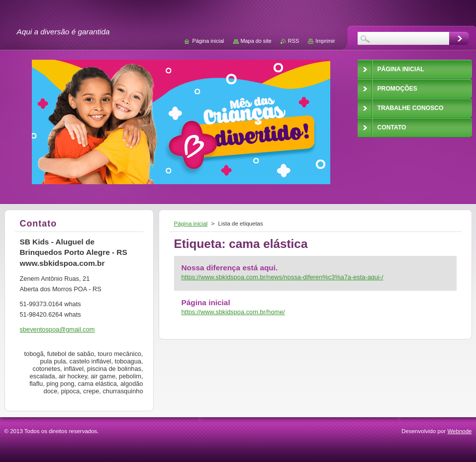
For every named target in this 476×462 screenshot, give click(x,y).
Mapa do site (256, 41)
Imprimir (325, 41)
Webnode (459, 431)
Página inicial (191, 224)
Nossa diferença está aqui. (230, 268)
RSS (293, 41)
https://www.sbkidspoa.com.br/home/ (233, 312)
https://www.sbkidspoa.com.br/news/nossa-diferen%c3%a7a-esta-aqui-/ (283, 277)
